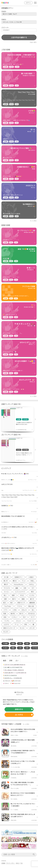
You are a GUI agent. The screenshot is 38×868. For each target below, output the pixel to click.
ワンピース (30, 621)
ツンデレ (7, 621)
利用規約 (3, 863)
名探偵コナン (18, 577)
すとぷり (6, 632)
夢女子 (6, 585)
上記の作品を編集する (19, 37)
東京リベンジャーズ (9, 628)
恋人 (33, 610)
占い (17, 661)
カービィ (7, 592)
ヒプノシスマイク (20, 592)
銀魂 (23, 599)
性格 (5, 614)
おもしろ (24, 610)
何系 (5, 617)
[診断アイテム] (19, 61)
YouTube (8, 606)
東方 (32, 592)
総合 (5, 661)
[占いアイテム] (11, 450)
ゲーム (17, 625)
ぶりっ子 (32, 628)
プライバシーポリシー (11, 863)
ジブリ (5, 610)
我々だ (21, 614)
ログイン (28, 3)
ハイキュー (15, 617)
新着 (13, 644)
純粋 (13, 595)
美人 (5, 595)
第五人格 (31, 606)
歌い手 (6, 581)
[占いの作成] (19, 715)
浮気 (26, 625)
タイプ (33, 617)
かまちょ (32, 585)
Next (35, 419)
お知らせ (18, 863)
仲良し (32, 581)
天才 (24, 617)
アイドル (20, 606)
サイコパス (7, 588)
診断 (11, 661)
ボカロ (22, 595)
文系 (25, 588)
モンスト (22, 628)
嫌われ (15, 581)
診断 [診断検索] (5, 644)
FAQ (21, 863)
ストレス (18, 621)
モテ (33, 588)
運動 (17, 588)
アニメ (24, 581)
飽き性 (13, 614)
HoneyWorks (19, 585)
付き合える (31, 614)
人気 (20, 644)
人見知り (31, 577)
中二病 (6, 577)
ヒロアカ (6, 625)
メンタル (32, 595)
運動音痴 (32, 603)
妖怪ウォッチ (21, 603)
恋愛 (5, 599)
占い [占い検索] (5, 648)
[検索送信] (34, 854)
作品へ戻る (33, 42)
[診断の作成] (19, 709)
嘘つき (32, 599)
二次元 (15, 610)
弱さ (12, 603)
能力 (5, 603)
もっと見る (33, 221)
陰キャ (14, 599)
